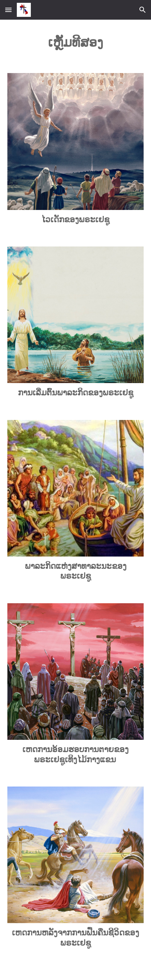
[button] (8, 10)
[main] (75, 42)
